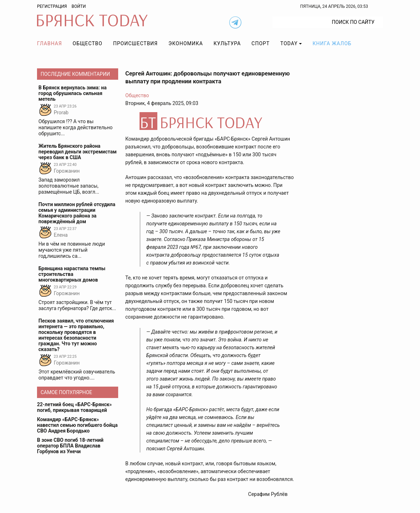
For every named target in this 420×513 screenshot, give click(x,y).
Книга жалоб (332, 43)
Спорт (261, 43)
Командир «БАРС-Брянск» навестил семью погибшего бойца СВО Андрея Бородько (77, 425)
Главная (49, 43)
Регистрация (52, 6)
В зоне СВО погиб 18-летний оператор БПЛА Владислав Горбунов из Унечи (70, 446)
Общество (88, 43)
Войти (79, 6)
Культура (227, 43)
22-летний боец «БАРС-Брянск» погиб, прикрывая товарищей (74, 407)
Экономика (186, 43)
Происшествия (136, 43)
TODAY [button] (289, 43)
